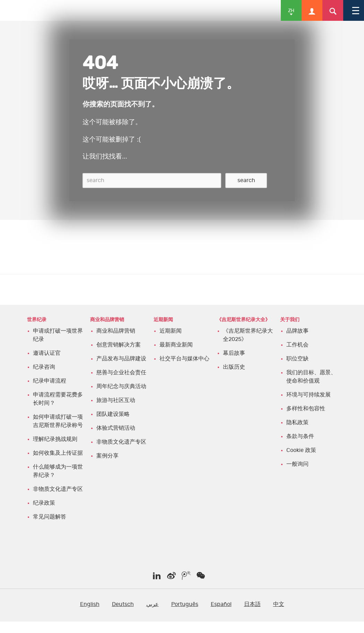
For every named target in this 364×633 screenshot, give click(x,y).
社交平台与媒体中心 (184, 359)
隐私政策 (297, 422)
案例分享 (107, 456)
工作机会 (297, 345)
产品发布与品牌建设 (121, 359)
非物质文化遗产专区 (58, 489)
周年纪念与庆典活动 (121, 386)
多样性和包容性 (306, 409)
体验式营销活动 (116, 428)
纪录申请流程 (50, 381)
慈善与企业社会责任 (121, 373)
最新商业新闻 (176, 345)
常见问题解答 (50, 517)
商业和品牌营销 (116, 331)
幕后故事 (234, 353)
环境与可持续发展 (309, 395)
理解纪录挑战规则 (55, 439)
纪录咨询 (44, 367)
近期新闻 (171, 331)
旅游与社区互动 (116, 400)
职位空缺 (297, 359)
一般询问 (297, 464)
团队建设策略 (113, 414)
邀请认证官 (47, 353)
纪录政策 (44, 503)
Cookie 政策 (301, 450)
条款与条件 (300, 436)
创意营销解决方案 (119, 345)
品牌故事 (297, 331)
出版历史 (234, 367)
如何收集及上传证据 (58, 453)
